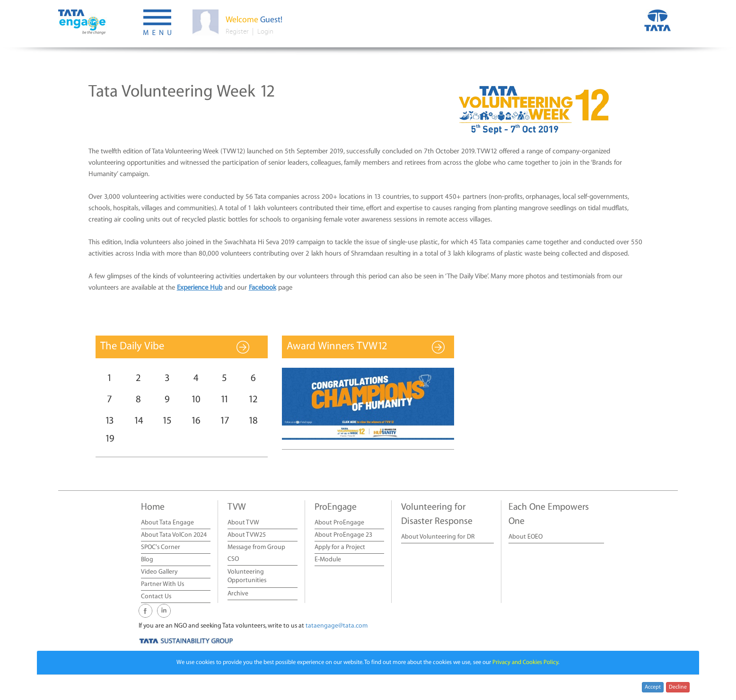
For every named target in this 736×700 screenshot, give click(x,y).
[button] (157, 24)
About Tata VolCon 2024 (174, 535)
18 (253, 421)
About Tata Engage (167, 523)
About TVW (243, 523)
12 (253, 400)
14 (139, 421)
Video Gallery (159, 572)
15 (167, 421)
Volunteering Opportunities (247, 576)
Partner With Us (162, 584)
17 (225, 421)
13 (110, 421)
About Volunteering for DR (438, 537)
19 (110, 439)
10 (196, 400)
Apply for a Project (340, 547)
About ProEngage (339, 523)
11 (225, 400)
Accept (653, 687)
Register (237, 31)
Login (265, 31)
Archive (238, 594)
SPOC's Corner (161, 547)
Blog (147, 560)
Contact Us (156, 597)
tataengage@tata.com (337, 626)
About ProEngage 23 (343, 535)
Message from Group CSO (256, 553)
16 (196, 421)
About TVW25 (247, 535)
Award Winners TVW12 (337, 347)
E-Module (328, 560)
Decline (678, 687)
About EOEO (526, 537)
